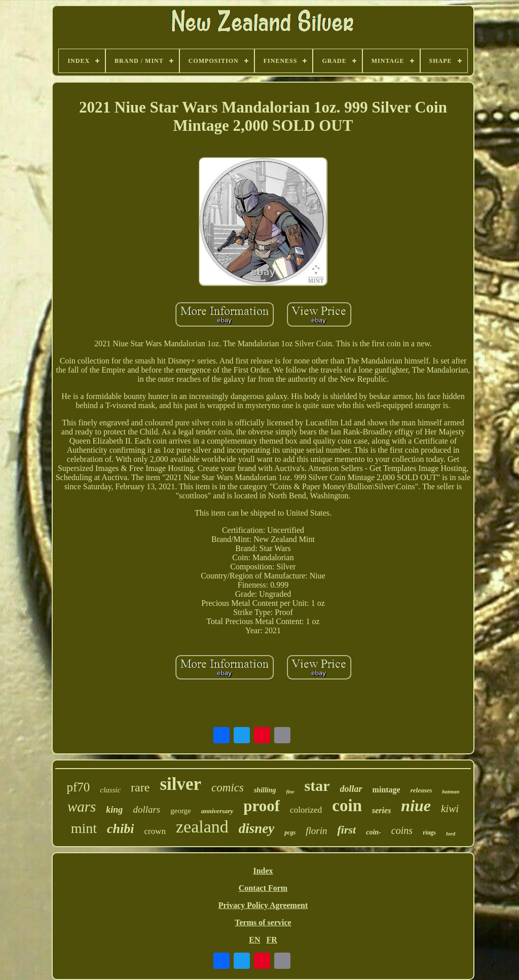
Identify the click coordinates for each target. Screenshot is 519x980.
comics (228, 788)
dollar (351, 789)
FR (271, 940)
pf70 (78, 787)
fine (290, 792)
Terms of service (263, 922)
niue (416, 806)
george (181, 811)
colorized (306, 810)
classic (110, 790)
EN (254, 940)
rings (429, 832)
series (381, 810)
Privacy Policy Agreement (263, 905)
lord (451, 833)
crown (155, 831)
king (114, 810)
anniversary (217, 811)
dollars (146, 809)
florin (316, 831)
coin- (374, 832)
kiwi (450, 809)
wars (82, 807)
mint (84, 828)
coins (402, 830)
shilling (265, 790)
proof (262, 806)
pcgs (290, 832)
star (317, 786)
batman (451, 791)
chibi (120, 829)
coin (347, 806)
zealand (202, 827)
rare (140, 787)
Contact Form (263, 888)
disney (257, 828)
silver (180, 784)
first (347, 830)
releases (421, 790)
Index (263, 871)
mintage (386, 790)
